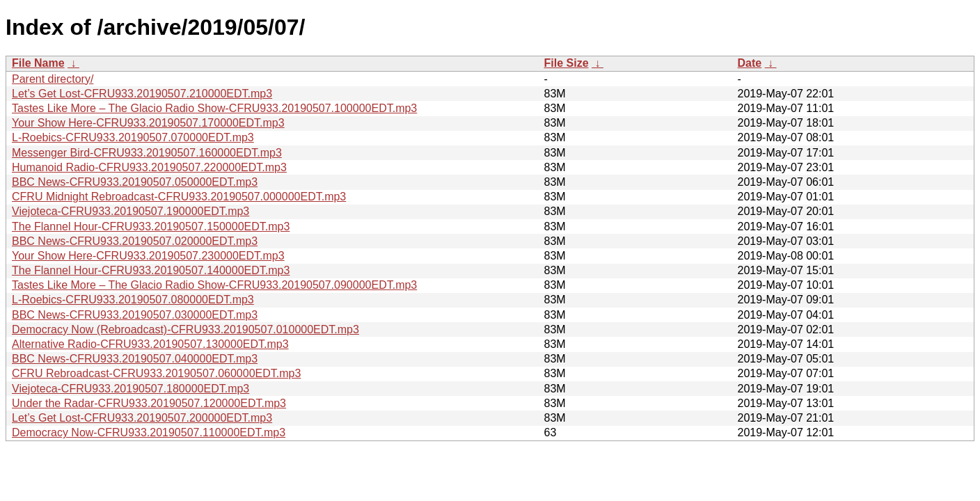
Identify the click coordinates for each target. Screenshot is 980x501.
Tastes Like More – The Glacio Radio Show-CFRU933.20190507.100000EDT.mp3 (214, 108)
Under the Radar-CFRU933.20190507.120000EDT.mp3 (149, 403)
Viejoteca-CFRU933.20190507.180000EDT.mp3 (131, 389)
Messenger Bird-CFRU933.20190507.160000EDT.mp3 (147, 153)
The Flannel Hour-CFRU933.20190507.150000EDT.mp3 (151, 226)
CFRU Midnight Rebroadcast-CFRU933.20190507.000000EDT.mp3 (179, 197)
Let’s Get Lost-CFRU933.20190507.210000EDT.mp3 (142, 94)
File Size (567, 63)
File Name (38, 63)
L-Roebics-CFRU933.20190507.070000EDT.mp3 (133, 137)
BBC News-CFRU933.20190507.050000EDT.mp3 (135, 182)
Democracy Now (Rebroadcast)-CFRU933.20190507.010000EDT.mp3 (185, 329)
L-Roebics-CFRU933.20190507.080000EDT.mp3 (133, 300)
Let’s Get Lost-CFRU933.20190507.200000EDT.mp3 (142, 418)
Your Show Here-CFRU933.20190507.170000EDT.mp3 (148, 123)
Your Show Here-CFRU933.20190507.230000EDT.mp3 (148, 256)
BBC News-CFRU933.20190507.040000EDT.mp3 (135, 359)
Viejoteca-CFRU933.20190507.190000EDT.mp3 (131, 211)
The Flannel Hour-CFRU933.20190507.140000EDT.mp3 (151, 270)
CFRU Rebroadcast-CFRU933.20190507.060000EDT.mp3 (156, 373)
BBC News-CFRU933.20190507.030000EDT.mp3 (135, 315)
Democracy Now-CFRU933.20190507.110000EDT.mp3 (149, 432)
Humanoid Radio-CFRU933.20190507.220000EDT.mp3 (149, 167)
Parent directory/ (53, 79)
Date (750, 63)
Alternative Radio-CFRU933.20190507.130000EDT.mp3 (150, 344)
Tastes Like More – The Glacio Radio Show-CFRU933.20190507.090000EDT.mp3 (214, 285)
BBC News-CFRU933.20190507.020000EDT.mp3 (135, 241)
